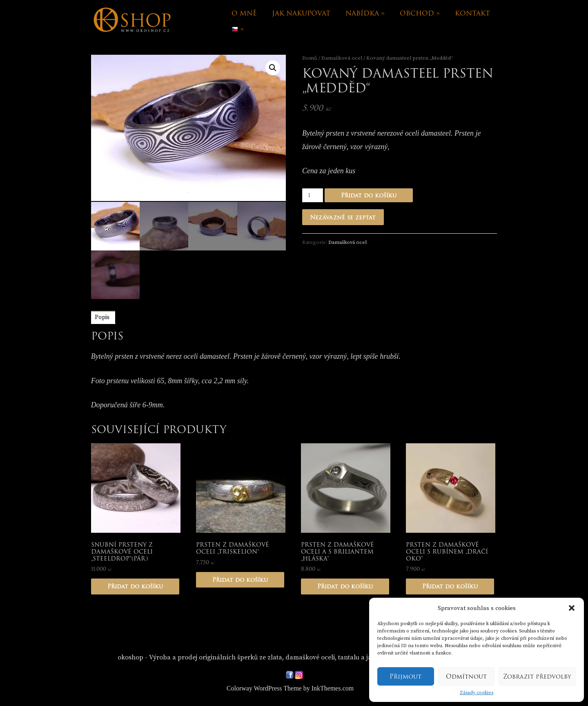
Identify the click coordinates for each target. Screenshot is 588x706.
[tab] (102, 318)
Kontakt (472, 13)
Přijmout (405, 677)
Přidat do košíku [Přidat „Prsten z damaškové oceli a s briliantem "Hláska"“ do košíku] (345, 587)
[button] (572, 608)
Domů (310, 58)
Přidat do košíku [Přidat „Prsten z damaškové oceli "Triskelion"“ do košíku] (240, 580)
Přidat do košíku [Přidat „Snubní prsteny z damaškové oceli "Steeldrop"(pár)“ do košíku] (135, 587)
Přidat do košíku (369, 195)
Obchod (420, 13)
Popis (102, 318)
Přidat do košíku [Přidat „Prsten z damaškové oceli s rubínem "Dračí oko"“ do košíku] (450, 587)
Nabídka (365, 13)
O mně (244, 13)
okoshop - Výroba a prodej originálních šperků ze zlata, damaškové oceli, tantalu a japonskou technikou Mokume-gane (295, 658)
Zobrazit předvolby (537, 677)
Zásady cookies (477, 693)
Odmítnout (466, 677)
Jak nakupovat (301, 13)
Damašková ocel (342, 58)
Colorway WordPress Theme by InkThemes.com (290, 689)
